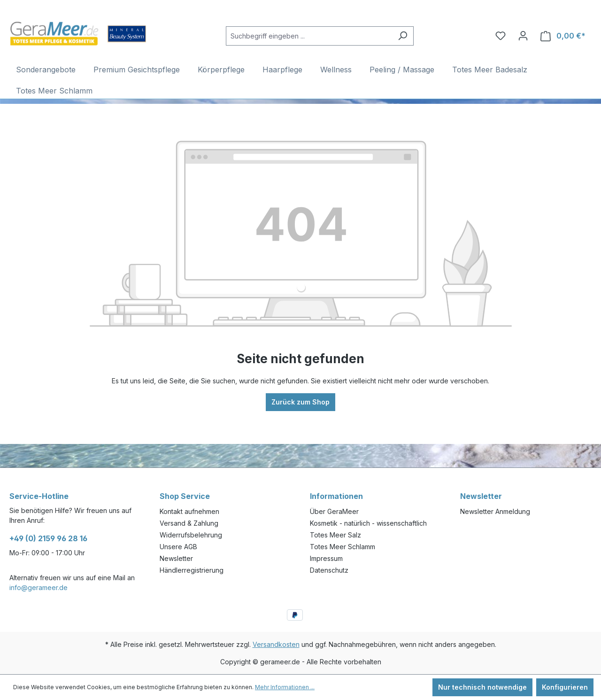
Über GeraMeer (334, 511)
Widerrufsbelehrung (191, 535)
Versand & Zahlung (189, 523)
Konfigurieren (565, 687)
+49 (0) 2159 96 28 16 (48, 538)
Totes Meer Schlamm (343, 547)
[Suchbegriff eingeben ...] (309, 36)
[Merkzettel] (501, 36)
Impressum (326, 558)
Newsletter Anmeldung (495, 511)
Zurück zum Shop (300, 402)
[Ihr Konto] (523, 36)
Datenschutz (329, 570)
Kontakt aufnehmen (189, 511)
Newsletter (176, 558)
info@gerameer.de (39, 587)
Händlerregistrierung (192, 570)
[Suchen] (403, 36)
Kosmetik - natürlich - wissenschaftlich (368, 523)
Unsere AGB (178, 547)
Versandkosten (276, 644)
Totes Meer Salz (335, 535)
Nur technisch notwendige (482, 687)
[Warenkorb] (563, 36)
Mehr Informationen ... (285, 687)
